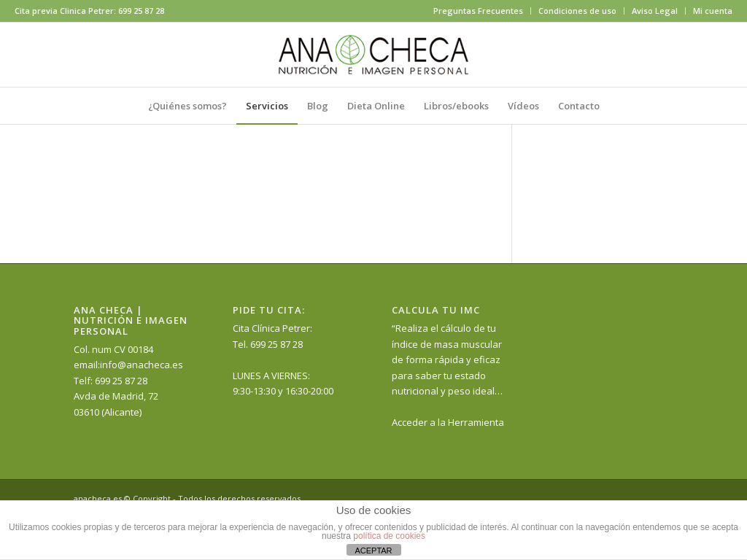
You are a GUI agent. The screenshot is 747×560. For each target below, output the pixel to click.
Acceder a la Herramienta (448, 422)
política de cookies (389, 536)
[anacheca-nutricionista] (373, 55)
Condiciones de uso (577, 11)
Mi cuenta (713, 11)
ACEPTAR (373, 551)
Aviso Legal (655, 11)
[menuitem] (479, 11)
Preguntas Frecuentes (478, 11)
